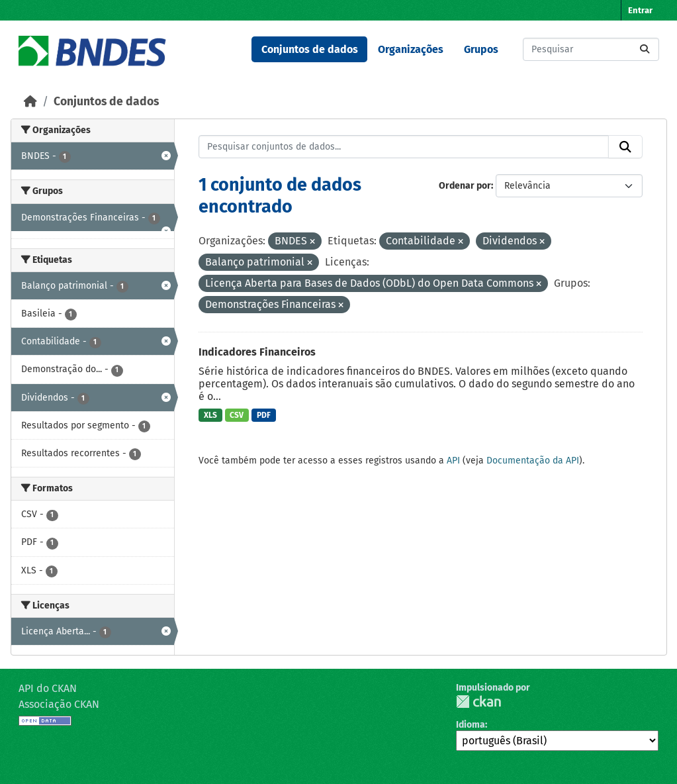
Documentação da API (533, 461)
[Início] (30, 102)
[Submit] (645, 49)
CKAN (478, 702)
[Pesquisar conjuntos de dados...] (591, 49)
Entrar (640, 10)
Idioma (471, 725)
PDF (264, 415)
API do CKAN (48, 688)
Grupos (481, 49)
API (453, 461)
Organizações (411, 49)
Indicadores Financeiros (257, 352)
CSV (237, 415)
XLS (210, 415)
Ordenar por (465, 186)
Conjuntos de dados (310, 49)
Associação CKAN (59, 704)
